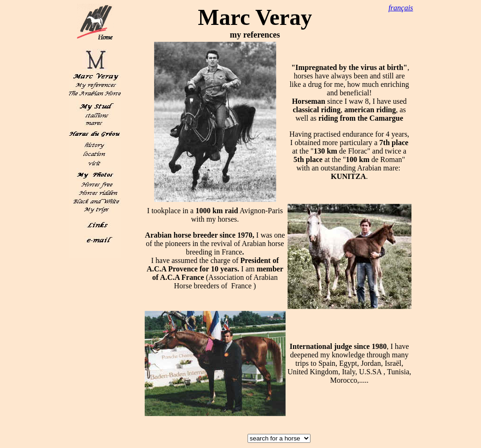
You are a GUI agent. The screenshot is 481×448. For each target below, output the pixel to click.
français (401, 8)
